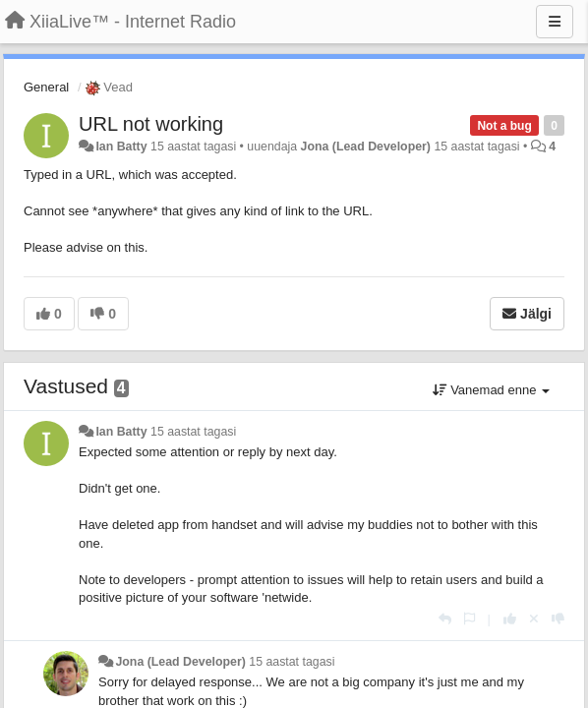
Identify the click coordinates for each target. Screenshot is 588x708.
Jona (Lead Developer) (366, 147)
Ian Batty (121, 147)
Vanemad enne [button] (491, 390)
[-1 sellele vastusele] (558, 619)
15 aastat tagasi (193, 432)
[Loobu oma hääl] (534, 619)
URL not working (151, 124)
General (46, 87)
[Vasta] (445, 619)
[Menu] (555, 22)
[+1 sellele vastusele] (510, 619)
